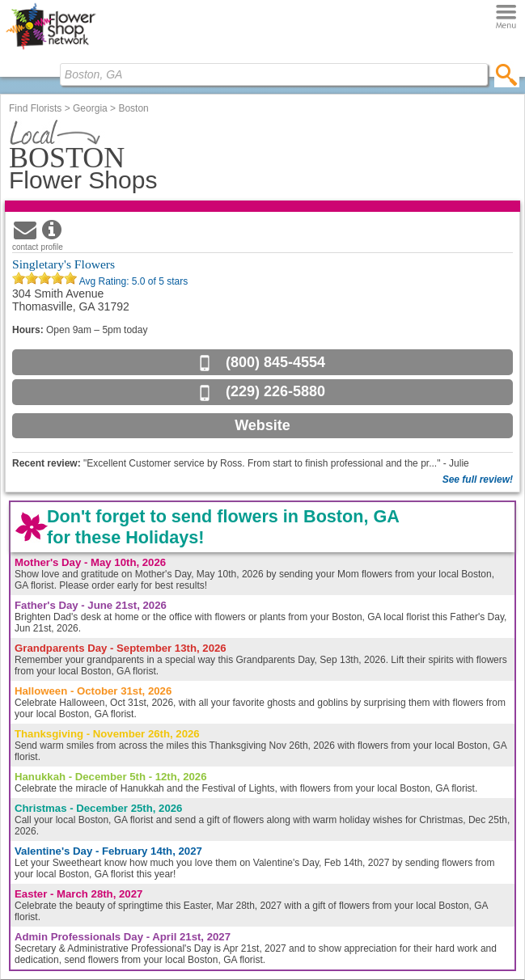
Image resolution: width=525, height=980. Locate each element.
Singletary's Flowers (64, 264)
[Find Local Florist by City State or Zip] (274, 74)
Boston (133, 108)
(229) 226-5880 (275, 391)
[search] (507, 74)
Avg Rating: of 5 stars (132, 281)
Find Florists (35, 108)
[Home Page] (51, 49)
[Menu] (506, 17)
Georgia (90, 108)
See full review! (478, 479)
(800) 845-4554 (275, 362)
